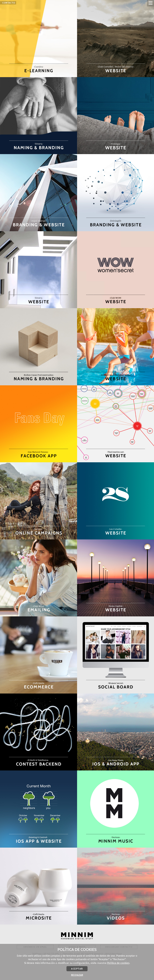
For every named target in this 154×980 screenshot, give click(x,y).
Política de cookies (118, 963)
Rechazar (77, 975)
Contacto (9, 4)
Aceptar (77, 969)
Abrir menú (150, 3)
